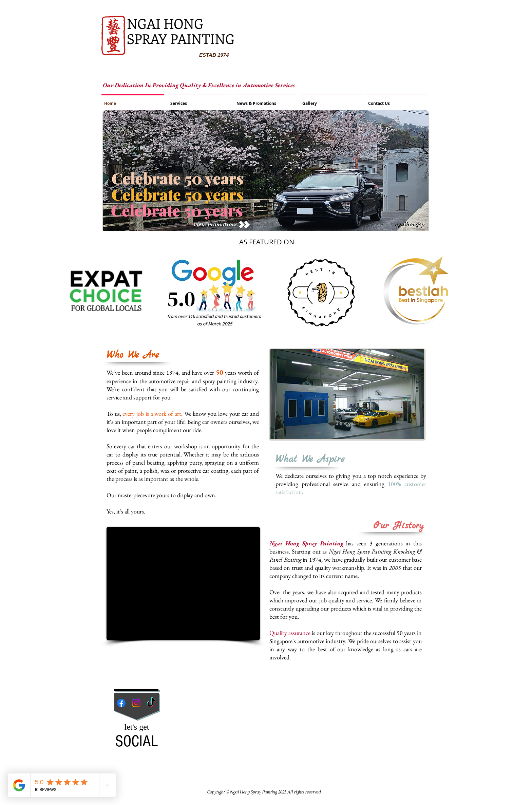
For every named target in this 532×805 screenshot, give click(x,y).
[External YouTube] (183, 584)
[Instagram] (136, 703)
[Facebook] (121, 703)
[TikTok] (151, 703)
